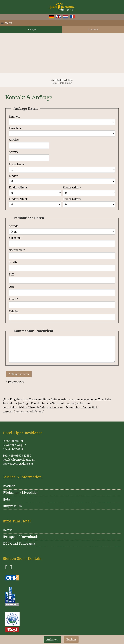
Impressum (12, 506)
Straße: (14, 262)
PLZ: (12, 274)
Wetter (9, 486)
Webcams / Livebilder (20, 493)
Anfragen (31, 29)
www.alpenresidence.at (18, 464)
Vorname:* (16, 238)
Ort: (11, 287)
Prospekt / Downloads (21, 537)
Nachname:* (17, 250)
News (8, 530)
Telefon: (14, 311)
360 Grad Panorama (19, 543)
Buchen (93, 29)
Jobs (7, 499)
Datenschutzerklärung (28, 411)
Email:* (14, 299)
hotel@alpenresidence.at (19, 460)
